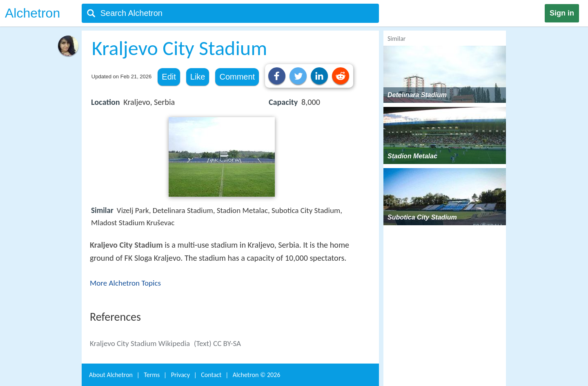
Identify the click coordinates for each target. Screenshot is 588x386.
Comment (237, 77)
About (111, 375)
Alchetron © (257, 375)
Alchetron (32, 13)
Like (198, 77)
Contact (211, 375)
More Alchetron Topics (125, 283)
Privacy (180, 375)
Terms (152, 375)
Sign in (562, 13)
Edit (169, 77)
